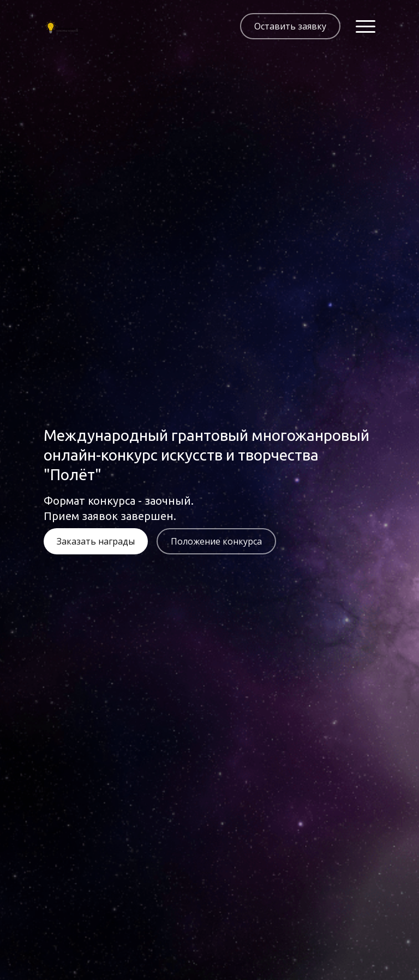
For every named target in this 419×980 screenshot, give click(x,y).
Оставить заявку (290, 26)
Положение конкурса (216, 541)
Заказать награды (96, 541)
